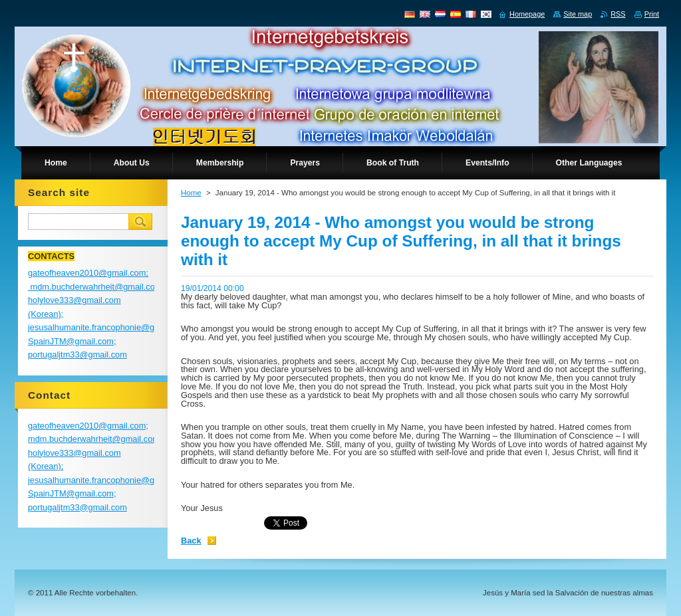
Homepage (527, 14)
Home (191, 193)
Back (191, 541)
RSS (618, 14)
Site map (578, 14)
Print (652, 14)
